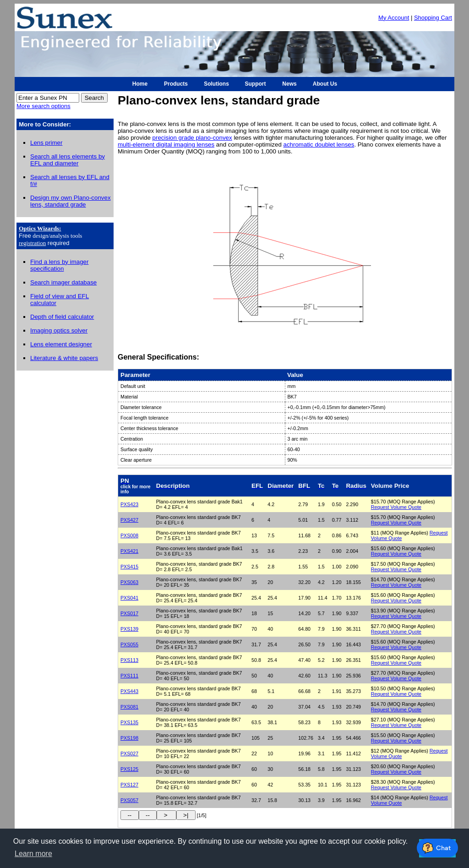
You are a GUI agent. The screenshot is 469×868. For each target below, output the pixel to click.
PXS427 (129, 520)
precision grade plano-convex (192, 138)
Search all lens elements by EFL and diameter (68, 160)
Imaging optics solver (59, 330)
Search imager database (63, 282)
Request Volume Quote (396, 507)
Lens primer (46, 143)
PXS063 (129, 582)
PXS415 (129, 567)
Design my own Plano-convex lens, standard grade (71, 201)
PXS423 (129, 504)
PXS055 (129, 644)
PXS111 (129, 676)
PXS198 (129, 738)
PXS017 (129, 613)
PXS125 (129, 769)
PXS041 (129, 598)
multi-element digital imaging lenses (166, 145)
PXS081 (129, 707)
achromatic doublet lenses (319, 145)
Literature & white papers (64, 358)
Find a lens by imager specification (59, 265)
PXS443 (129, 691)
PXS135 (129, 722)
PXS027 (129, 753)
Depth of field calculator (62, 317)
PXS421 (129, 551)
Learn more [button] (33, 854)
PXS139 (129, 629)
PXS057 (129, 800)
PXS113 (129, 660)
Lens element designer (61, 344)
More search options (44, 106)
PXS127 (129, 785)
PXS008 (129, 535)
